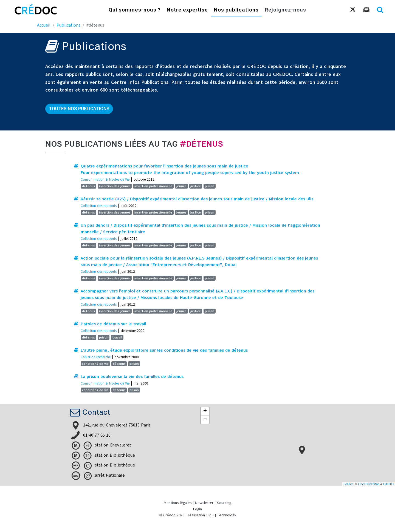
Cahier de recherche (96, 357)
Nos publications (236, 10)
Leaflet (348, 484)
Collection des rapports (99, 206)
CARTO (388, 484)
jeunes (181, 186)
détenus (88, 186)
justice (196, 186)
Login (198, 509)
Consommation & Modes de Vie (105, 179)
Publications (68, 25)
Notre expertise (187, 10)
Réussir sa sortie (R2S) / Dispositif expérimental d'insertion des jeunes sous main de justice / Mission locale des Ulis (197, 199)
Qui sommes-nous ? (135, 10)
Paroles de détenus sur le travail (113, 324)
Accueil (44, 25)
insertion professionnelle (153, 186)
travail (117, 337)
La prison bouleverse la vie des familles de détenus (132, 377)
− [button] (205, 420)
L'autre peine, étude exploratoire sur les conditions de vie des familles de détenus (164, 350)
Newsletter (204, 503)
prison (210, 186)
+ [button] (205, 411)
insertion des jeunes (115, 186)
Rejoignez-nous (286, 10)
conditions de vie (95, 364)
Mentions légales (178, 503)
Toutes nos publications (79, 109)
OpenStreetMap (369, 484)
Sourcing (224, 503)
